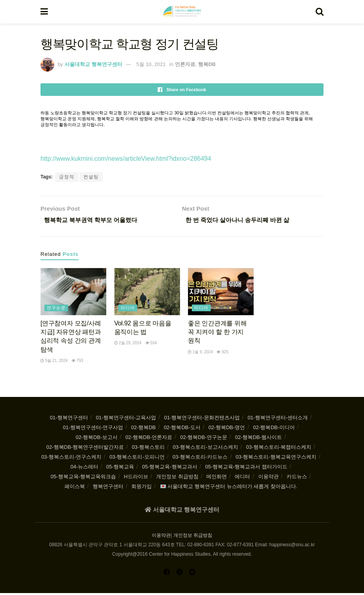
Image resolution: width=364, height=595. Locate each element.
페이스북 (75, 488)
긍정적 (67, 177)
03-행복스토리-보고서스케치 (205, 449)
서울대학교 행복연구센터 (93, 64)
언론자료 (185, 64)
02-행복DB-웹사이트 (258, 439)
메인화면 (217, 478)
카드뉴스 (297, 478)
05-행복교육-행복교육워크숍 (83, 478)
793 (77, 363)
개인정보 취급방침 (177, 478)
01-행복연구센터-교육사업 (126, 420)
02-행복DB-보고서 (97, 439)
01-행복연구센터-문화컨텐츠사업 (202, 420)
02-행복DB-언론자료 (149, 439)
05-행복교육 (120, 469)
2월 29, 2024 (128, 345)
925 (222, 354)
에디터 (242, 478)
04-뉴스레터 (84, 469)
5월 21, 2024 (54, 363)
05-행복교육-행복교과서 (169, 469)
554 (151, 345)
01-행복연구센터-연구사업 (93, 429)
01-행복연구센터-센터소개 (278, 420)
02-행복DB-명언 (227, 429)
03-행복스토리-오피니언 (137, 459)
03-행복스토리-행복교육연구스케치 (276, 459)
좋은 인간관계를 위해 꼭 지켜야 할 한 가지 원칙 (217, 334)
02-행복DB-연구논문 (204, 439)
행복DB (207, 64)
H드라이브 (136, 478)
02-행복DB (143, 429)
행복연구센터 (108, 488)
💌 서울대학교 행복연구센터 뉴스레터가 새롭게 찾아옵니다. (229, 488)
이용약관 (268, 478)
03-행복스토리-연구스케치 (71, 459)
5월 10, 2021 (151, 64)
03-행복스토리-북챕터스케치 (279, 449)
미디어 (128, 309)
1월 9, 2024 (200, 354)
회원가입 (142, 488)
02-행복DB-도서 (182, 429)
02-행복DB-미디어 (274, 429)
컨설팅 (91, 177)
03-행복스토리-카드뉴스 (200, 459)
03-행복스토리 (148, 449)
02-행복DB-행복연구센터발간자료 (85, 449)
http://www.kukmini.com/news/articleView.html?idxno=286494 (126, 159)
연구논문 (56, 309)
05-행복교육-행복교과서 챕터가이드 (246, 469)
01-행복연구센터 (69, 420)
